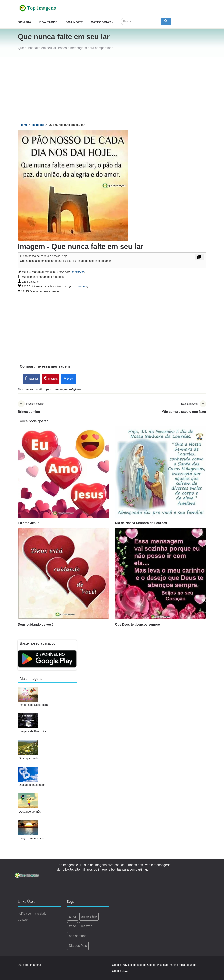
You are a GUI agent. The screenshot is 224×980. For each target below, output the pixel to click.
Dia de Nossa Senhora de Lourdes (141, 523)
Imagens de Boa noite (32, 732)
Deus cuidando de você (36, 625)
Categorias (102, 22)
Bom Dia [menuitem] (25, 22)
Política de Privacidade (32, 914)
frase (73, 926)
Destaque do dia (29, 758)
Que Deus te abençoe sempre (137, 625)
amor (73, 916)
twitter (68, 378)
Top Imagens (77, 272)
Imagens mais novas (32, 838)
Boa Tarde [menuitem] (49, 22)
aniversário (89, 916)
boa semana (78, 936)
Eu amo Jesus (29, 523)
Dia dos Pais (78, 946)
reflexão (87, 926)
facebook (32, 378)
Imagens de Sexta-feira (33, 705)
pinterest (51, 378)
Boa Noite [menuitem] (74, 22)
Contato (23, 920)
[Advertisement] (112, 88)
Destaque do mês (30, 812)
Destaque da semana (32, 785)
